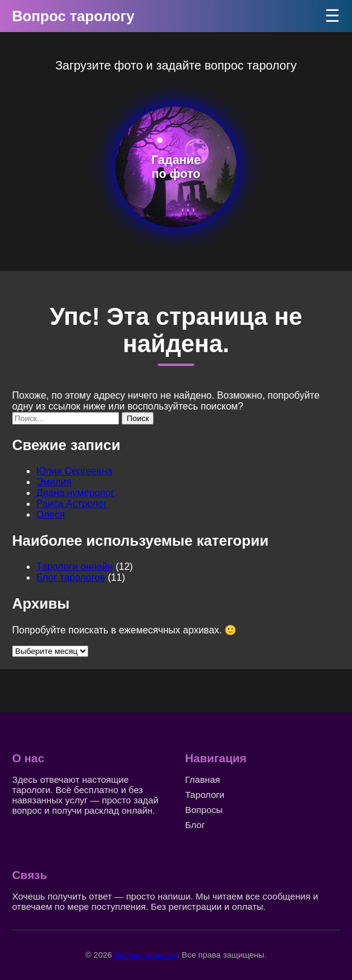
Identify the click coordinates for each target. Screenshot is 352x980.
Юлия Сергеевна (74, 471)
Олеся (51, 514)
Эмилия (54, 482)
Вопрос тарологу (73, 16)
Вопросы (204, 810)
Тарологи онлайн (75, 567)
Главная (203, 779)
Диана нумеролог (75, 493)
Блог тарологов (71, 577)
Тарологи (205, 795)
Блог (195, 825)
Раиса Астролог (72, 504)
